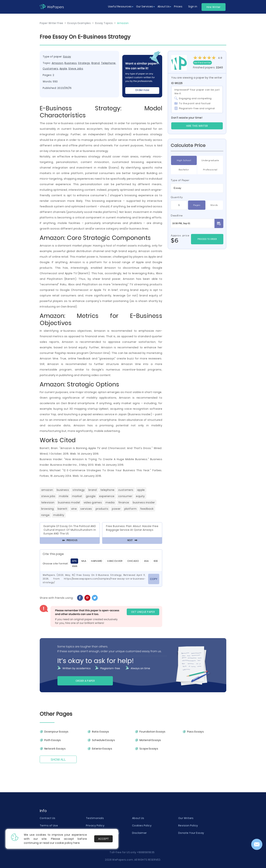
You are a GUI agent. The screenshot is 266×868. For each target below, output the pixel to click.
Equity (140, 496)
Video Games (93, 502)
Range (45, 515)
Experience (107, 496)
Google (91, 496)
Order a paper (85, 681)
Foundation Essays (152, 732)
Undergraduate (210, 160)
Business (71, 63)
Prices (178, 6)
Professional (210, 170)
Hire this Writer (197, 126)
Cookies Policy (142, 825)
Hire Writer (214, 7)
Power (116, 509)
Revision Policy (188, 825)
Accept (104, 839)
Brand (96, 63)
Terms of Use (49, 825)
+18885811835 (146, 852)
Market (77, 496)
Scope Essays (149, 749)
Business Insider (144, 502)
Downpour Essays (56, 732)
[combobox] (197, 188)
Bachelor (184, 170)
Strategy (84, 63)
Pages (197, 205)
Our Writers (186, 818)
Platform (131, 509)
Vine (74, 509)
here (76, 843)
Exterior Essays (102, 749)
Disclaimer (139, 833)
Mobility (59, 515)
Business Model (69, 502)
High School (184, 160)
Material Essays (150, 740)
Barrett (63, 509)
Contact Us (47, 818)
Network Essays (55, 749)
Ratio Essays (101, 732)
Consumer (125, 496)
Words (214, 205)
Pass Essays (196, 732)
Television (48, 502)
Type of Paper (180, 180)
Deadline (177, 215)
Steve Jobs (76, 69)
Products (102, 509)
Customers (50, 69)
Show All (58, 760)
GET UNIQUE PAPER (143, 612)
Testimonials (95, 818)
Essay (67, 57)
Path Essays (53, 740)
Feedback (147, 509)
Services (86, 509)
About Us (138, 818)
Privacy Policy (95, 825)
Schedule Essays (104, 740)
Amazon (58, 63)
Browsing (48, 509)
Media (110, 502)
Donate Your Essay (191, 833)
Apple (63, 69)
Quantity (177, 197)
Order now (142, 90)
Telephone (108, 63)
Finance (124, 502)
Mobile (64, 496)
